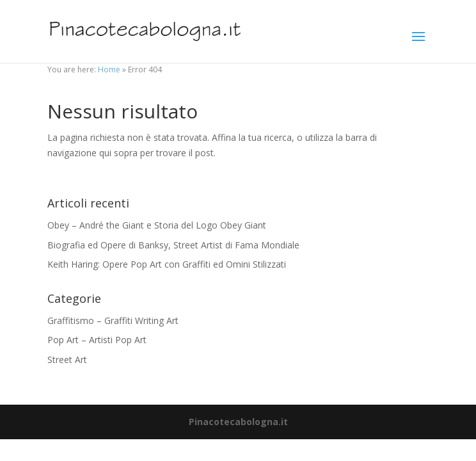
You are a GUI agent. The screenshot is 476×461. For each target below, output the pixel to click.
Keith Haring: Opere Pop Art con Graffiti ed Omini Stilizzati (167, 264)
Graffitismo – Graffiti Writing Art (113, 320)
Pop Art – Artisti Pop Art (97, 340)
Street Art (67, 360)
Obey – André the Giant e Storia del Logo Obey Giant (157, 225)
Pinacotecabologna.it (238, 422)
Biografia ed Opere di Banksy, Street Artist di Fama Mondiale (173, 245)
